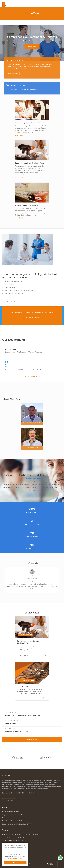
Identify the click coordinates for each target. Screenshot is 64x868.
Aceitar (15, 863)
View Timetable (13, 74)
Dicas (21, 697)
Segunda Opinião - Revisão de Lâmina (14, 815)
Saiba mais (9, 800)
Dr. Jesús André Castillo (32, 423)
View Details (19, 135)
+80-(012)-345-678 (45, 312)
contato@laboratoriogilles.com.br (15, 840)
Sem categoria (23, 655)
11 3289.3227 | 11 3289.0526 (14, 837)
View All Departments (31, 377)
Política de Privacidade (15, 859)
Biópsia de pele (10, 367)
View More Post (32, 740)
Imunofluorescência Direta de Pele (29, 163)
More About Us (10, 302)
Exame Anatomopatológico (26, 205)
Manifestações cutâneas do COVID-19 (18, 732)
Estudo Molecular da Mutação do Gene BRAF (16, 824)
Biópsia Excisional (11, 349)
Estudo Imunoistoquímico (10, 818)
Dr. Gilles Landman (32, 447)
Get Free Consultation (32, 318)
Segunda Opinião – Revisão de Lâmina (31, 123)
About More (32, 47)
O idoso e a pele (23, 686)
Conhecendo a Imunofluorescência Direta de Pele (30, 642)
